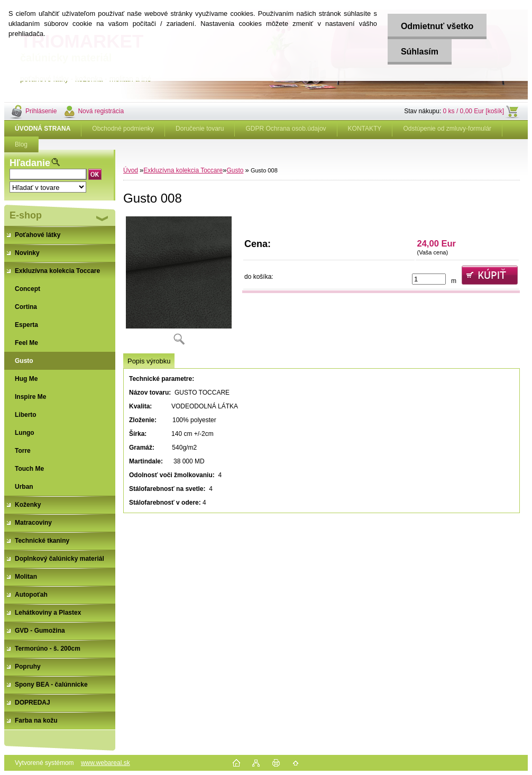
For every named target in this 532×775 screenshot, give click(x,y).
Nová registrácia (101, 111)
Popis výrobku (149, 361)
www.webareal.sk (106, 763)
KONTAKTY (365, 129)
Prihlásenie (41, 111)
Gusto (235, 170)
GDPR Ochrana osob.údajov (286, 129)
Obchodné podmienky (123, 129)
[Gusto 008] (179, 284)
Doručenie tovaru (200, 129)
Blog (21, 144)
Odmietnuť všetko (437, 26)
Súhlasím (420, 52)
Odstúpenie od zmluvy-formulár (447, 129)
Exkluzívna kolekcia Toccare (183, 170)
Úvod (131, 170)
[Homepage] (43, 129)
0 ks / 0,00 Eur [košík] (474, 111)
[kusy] (429, 279)
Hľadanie (30, 163)
